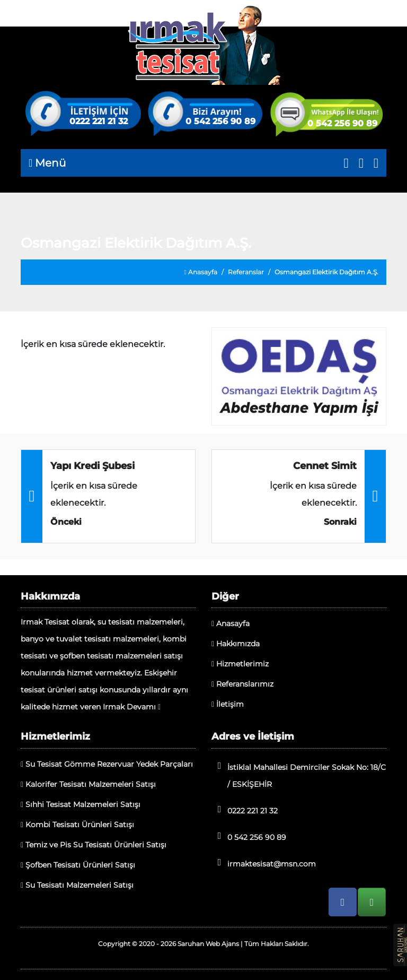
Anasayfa (201, 272)
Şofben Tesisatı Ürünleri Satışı (78, 865)
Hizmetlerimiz (240, 664)
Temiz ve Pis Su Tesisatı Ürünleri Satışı (94, 845)
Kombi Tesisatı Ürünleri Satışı (77, 825)
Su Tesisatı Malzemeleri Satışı (77, 885)
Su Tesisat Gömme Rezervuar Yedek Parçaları (107, 764)
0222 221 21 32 (99, 122)
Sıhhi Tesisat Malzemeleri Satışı (81, 804)
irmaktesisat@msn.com (264, 863)
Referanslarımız (242, 684)
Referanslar (246, 272)
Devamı (144, 707)
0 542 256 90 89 (220, 122)
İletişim (228, 704)
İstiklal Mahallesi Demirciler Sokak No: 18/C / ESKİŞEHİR (299, 775)
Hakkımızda (236, 644)
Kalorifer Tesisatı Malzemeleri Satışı (88, 784)
